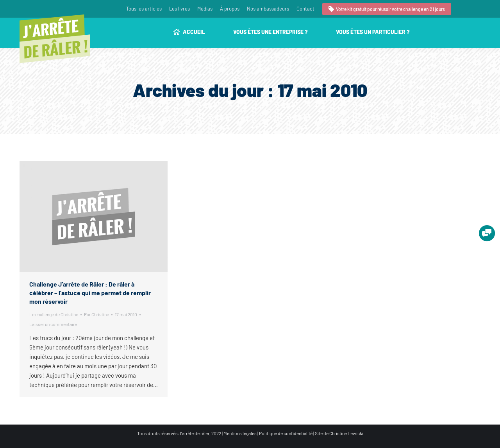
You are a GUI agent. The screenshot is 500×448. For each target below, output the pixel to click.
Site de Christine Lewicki (339, 433)
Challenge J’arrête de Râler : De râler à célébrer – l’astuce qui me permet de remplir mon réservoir (90, 293)
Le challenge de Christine (54, 314)
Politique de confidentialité (286, 433)
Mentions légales (240, 433)
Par (96, 314)
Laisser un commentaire (53, 324)
